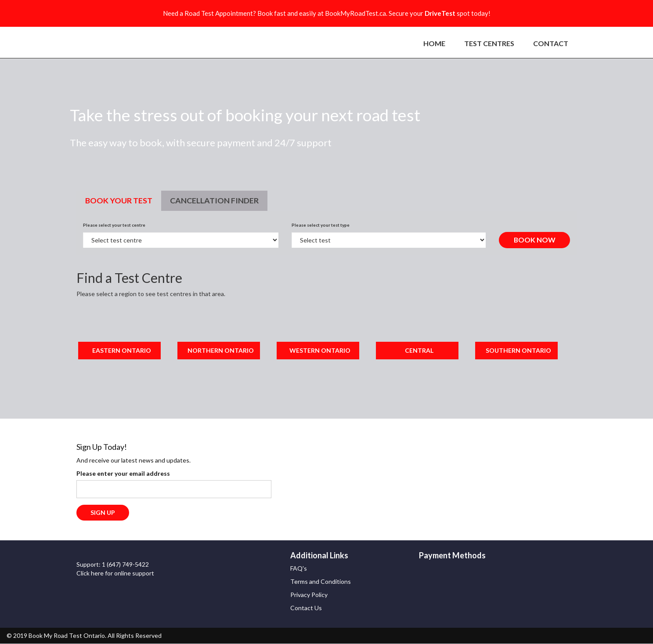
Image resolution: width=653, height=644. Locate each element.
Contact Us (306, 608)
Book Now (534, 240)
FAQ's (299, 569)
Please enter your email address (123, 473)
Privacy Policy (309, 595)
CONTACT (551, 43)
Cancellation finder (214, 200)
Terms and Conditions (321, 582)
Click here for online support (115, 573)
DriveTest (440, 13)
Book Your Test (119, 200)
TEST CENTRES (489, 43)
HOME (434, 43)
